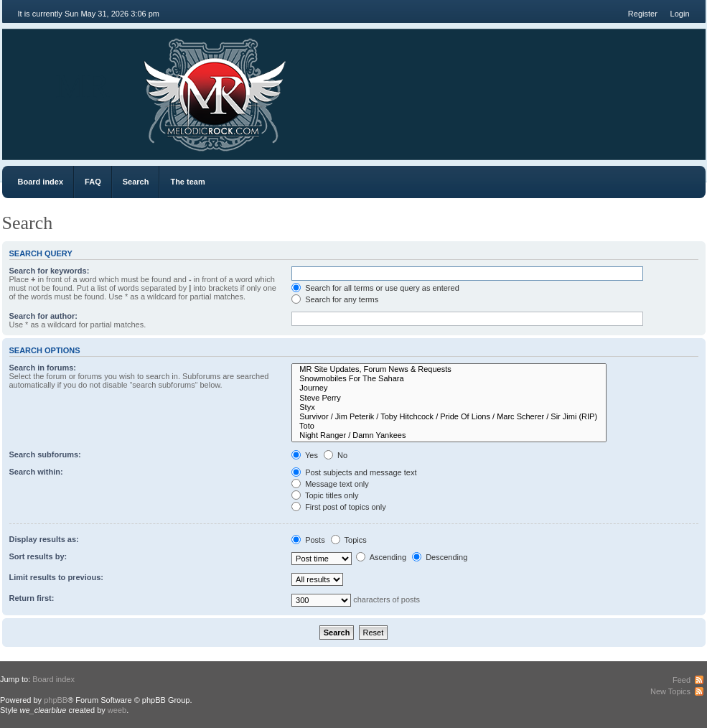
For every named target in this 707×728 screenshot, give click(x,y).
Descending (440, 557)
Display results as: (44, 539)
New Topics (670, 691)
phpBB (56, 700)
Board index (41, 182)
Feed (682, 680)
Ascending (381, 557)
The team (187, 182)
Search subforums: (45, 454)
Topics (349, 540)
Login (680, 14)
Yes (305, 455)
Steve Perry (449, 398)
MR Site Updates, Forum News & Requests (449, 369)
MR (83, 86)
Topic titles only (325, 495)
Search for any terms (335, 299)
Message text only (330, 484)
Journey (449, 388)
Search (136, 182)
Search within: (36, 472)
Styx (449, 407)
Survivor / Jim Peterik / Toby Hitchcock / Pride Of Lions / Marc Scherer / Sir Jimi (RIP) (449, 417)
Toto (449, 426)
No (336, 455)
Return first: (32, 598)
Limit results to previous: (56, 577)
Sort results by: (38, 556)
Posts (308, 540)
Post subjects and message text (354, 472)
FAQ (93, 182)
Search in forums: (43, 368)
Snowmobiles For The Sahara (449, 379)
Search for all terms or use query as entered (375, 288)
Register (643, 14)
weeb (117, 710)
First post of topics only (339, 507)
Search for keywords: (50, 271)
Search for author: (43, 316)
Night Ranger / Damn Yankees (449, 435)
